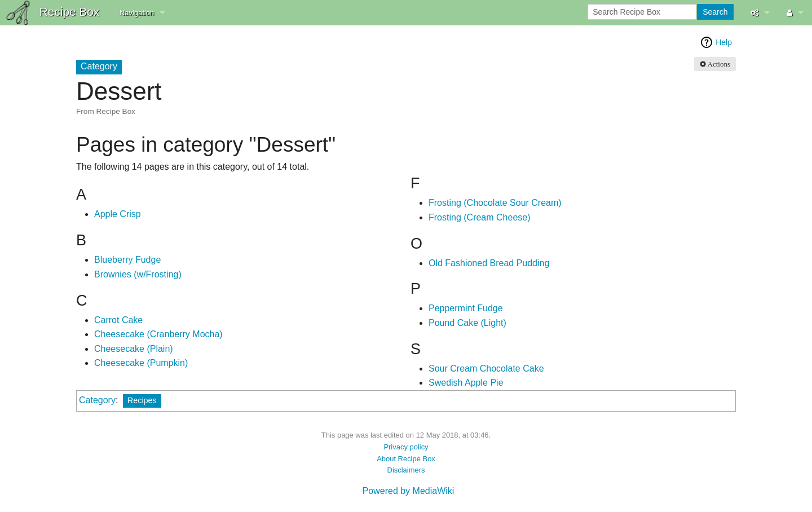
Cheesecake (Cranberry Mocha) (158, 334)
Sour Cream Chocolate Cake (486, 368)
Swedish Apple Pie (466, 383)
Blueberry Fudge (127, 260)
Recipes (142, 400)
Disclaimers (406, 470)
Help (724, 42)
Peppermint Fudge (466, 308)
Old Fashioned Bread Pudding (489, 263)
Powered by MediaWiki (409, 491)
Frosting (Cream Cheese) (480, 217)
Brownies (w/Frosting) (138, 274)
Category (97, 400)
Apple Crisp (118, 214)
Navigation (137, 13)
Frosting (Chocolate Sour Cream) (495, 203)
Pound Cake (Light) (467, 323)
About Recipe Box (406, 459)
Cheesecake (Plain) (134, 349)
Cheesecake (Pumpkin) (141, 363)
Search (715, 12)
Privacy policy (406, 447)
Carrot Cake (118, 320)
